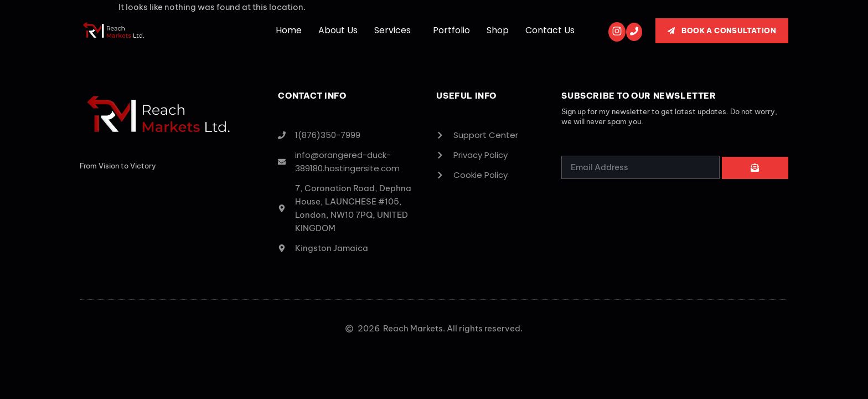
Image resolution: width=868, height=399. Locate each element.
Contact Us (550, 30)
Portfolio (451, 30)
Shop (498, 30)
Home (289, 30)
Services (392, 30)
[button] (395, 30)
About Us (338, 30)
